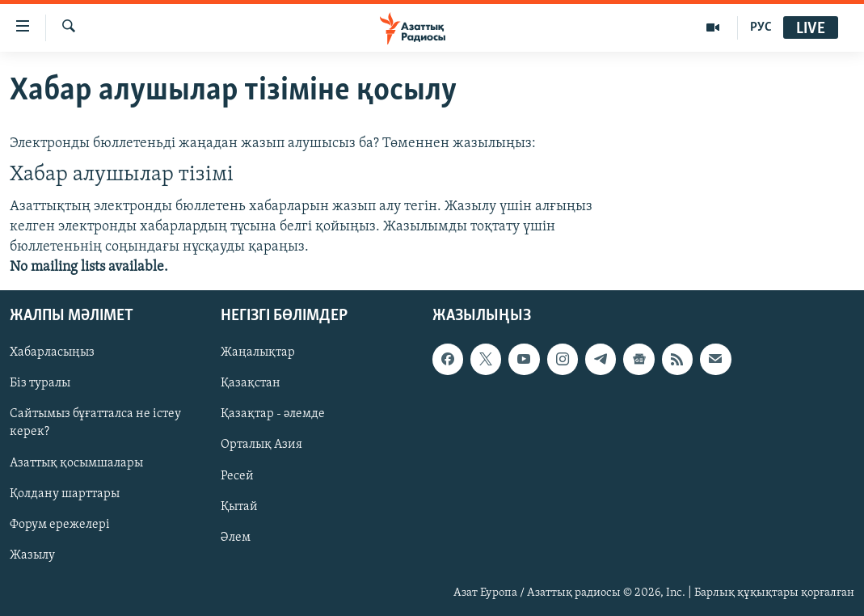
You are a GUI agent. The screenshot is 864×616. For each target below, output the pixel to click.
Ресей (237, 476)
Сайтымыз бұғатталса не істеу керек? (95, 424)
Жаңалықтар (258, 353)
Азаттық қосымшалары (76, 463)
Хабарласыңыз (52, 353)
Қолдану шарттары (65, 494)
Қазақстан (251, 384)
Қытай (239, 507)
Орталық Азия (261, 445)
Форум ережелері (60, 525)
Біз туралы (40, 384)
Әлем (236, 538)
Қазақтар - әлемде (273, 415)
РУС (761, 27)
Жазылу (32, 555)
